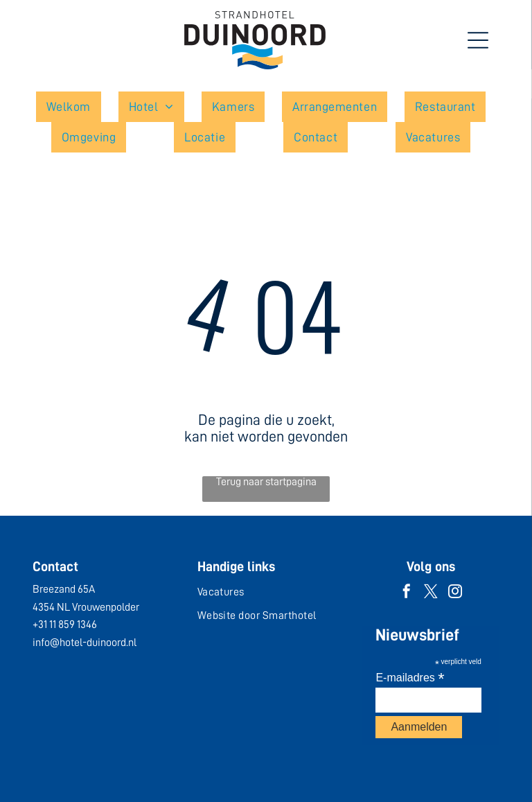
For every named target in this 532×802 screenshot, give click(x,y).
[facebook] (407, 593)
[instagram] (455, 593)
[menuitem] (74, 107)
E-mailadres (410, 678)
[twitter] (431, 593)
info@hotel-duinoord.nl (85, 643)
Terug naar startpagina (266, 482)
